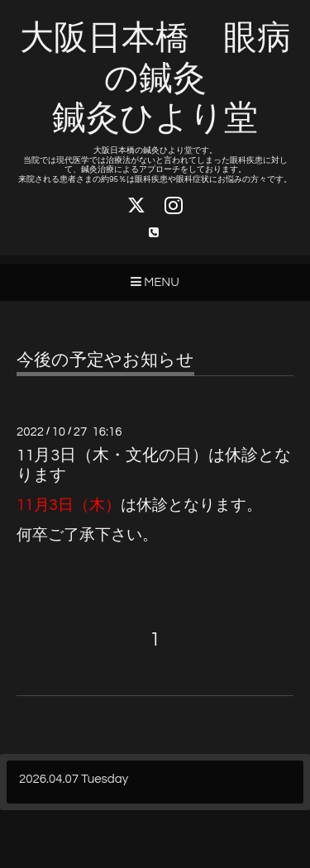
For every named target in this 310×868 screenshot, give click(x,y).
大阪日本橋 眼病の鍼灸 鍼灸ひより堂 (155, 79)
